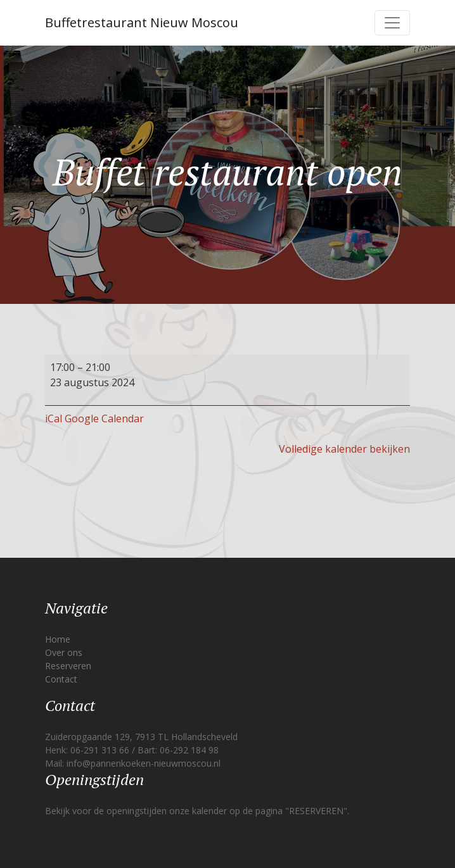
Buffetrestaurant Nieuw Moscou (142, 22)
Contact (61, 679)
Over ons (64, 652)
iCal (54, 418)
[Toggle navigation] (392, 23)
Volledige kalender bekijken (344, 449)
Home (58, 639)
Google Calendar (104, 418)
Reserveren (68, 666)
